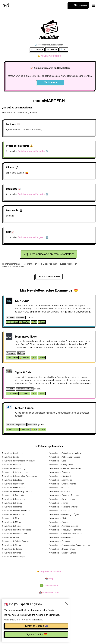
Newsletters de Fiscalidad (60, 491)
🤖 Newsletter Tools (49, 593)
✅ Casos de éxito (49, 586)
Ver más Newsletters (49, 276)
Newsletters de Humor (58, 503)
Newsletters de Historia (12, 503)
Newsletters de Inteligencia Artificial (64, 507)
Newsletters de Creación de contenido (65, 468)
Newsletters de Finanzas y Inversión (17, 491)
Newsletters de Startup (12, 545)
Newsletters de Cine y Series (61, 465)
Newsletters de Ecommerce (61, 480)
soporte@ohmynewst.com (13, 266)
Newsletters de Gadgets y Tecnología (65, 495)
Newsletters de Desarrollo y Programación (20, 476)
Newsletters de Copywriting (14, 468)
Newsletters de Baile (58, 461)
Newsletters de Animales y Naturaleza (65, 453)
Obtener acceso (79, 5)
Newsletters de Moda (58, 518)
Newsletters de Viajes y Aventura (63, 553)
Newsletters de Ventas (12, 553)
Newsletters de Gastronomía (14, 499)
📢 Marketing (52, 49)
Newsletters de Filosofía (59, 488)
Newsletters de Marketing (13, 514)
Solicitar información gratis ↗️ (33, 151)
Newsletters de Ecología (12, 480)
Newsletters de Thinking (12, 549)
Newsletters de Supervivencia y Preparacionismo (69, 545)
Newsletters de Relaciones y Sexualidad (66, 534)
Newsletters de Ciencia (12, 465)
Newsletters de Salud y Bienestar (16, 541)
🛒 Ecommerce (37, 49)
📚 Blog (49, 579)
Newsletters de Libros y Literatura (16, 511)
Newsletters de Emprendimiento (62, 484)
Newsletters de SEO (10, 537)
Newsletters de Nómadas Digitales (63, 526)
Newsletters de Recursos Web (15, 534)
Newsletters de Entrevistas (13, 488)
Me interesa (50, 82)
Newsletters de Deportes (59, 472)
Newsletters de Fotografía (13, 495)
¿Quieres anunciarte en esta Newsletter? (49, 254)
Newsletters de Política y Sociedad (17, 530)
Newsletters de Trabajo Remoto (62, 549)
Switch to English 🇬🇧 (36, 626)
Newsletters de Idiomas (12, 507)
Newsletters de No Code (12, 526)
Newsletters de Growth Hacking (62, 499)
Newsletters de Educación (13, 484)
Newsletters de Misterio (12, 518)
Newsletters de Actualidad (13, 453)
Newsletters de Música (12, 522)
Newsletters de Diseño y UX (61, 476)
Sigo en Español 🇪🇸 (36, 634)
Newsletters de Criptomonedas (15, 472)
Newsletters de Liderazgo (60, 511)
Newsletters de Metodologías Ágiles (64, 514)
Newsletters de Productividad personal (65, 530)
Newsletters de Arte (10, 457)
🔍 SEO (64, 49)
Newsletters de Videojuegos (14, 557)
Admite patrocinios (49, 56)
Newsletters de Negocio (59, 522)
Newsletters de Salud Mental (61, 537)
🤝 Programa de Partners (49, 572)
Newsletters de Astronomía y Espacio (65, 457)
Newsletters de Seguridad (60, 541)
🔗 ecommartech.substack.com (49, 45)
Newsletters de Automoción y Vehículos (19, 461)
